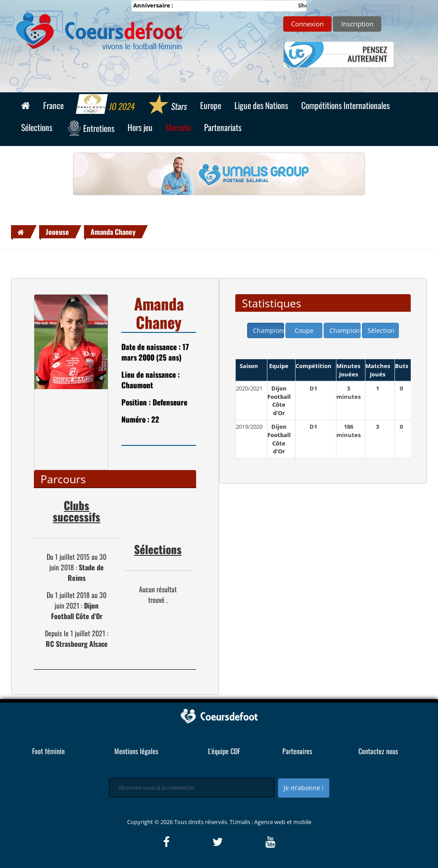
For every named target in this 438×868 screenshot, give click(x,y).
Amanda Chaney (113, 232)
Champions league (345, 330)
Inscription (357, 24)
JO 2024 (106, 105)
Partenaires (297, 751)
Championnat (268, 330)
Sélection (381, 330)
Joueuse (57, 232)
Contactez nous (378, 751)
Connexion (307, 24)
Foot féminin (48, 751)
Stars (167, 105)
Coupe (304, 330)
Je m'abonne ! (304, 788)
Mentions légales (136, 751)
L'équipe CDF (224, 751)
